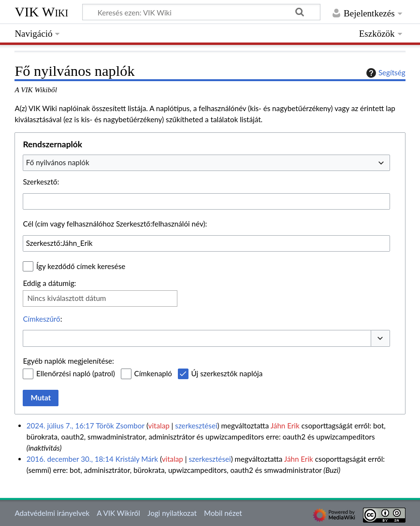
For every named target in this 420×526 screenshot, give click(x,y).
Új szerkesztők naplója (227, 373)
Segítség (385, 73)
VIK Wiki (41, 12)
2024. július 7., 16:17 (60, 426)
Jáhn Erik (285, 426)
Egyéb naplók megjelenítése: (68, 361)
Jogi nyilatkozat (172, 513)
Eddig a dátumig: (49, 283)
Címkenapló (153, 373)
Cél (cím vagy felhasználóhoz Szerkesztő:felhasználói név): (115, 224)
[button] (380, 338)
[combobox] (206, 163)
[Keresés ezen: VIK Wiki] (201, 12)
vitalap (159, 426)
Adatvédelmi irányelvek (52, 513)
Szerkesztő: (41, 182)
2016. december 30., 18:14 (70, 459)
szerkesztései (196, 426)
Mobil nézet (223, 513)
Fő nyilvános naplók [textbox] (58, 162)
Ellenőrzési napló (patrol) (76, 373)
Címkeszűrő (41, 319)
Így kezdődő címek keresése (81, 266)
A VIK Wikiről (118, 513)
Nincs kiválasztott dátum (66, 298)
